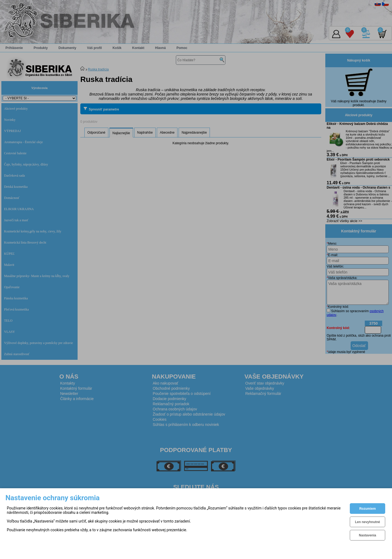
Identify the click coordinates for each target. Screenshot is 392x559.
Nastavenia (367, 535)
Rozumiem (368, 509)
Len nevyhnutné (367, 522)
